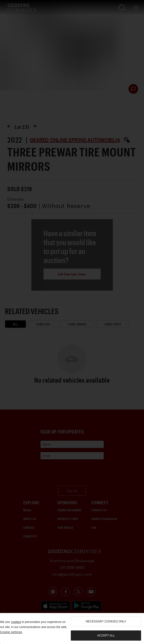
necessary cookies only (106, 621)
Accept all (106, 636)
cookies (16, 622)
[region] (72, 628)
